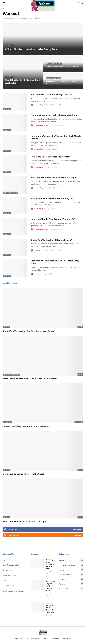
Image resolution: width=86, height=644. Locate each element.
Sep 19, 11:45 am (51, 105)
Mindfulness (71, 588)
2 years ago (49, 573)
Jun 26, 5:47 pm (49, 250)
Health (71, 560)
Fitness (6, 327)
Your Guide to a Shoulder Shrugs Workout (51, 94)
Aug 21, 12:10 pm (51, 167)
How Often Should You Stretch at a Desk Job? (25, 521)
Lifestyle (71, 579)
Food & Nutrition (10, 192)
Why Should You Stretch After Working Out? (53, 198)
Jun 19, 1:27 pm (49, 274)
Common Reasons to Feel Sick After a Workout (54, 115)
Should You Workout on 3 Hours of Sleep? (51, 240)
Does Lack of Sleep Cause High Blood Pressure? (26, 426)
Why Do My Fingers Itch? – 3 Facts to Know (50, 586)
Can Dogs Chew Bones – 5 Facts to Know (50, 564)
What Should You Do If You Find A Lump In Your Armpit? (31, 379)
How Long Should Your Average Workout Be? (53, 219)
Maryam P (39, 250)
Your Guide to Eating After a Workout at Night (54, 178)
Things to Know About (12, 374)
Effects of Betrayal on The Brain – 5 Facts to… (50, 608)
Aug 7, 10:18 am (50, 209)
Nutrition (7, 422)
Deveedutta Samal (42, 126)
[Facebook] (78, 3)
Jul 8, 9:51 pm (54, 230)
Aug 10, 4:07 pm (50, 188)
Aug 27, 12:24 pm (51, 149)
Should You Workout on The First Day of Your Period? (29, 331)
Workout (7, 109)
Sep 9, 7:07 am (55, 126)
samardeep (39, 105)
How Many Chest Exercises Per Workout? (51, 157)
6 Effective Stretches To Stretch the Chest (23, 474)
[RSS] (43, 535)
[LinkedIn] (82, 3)
